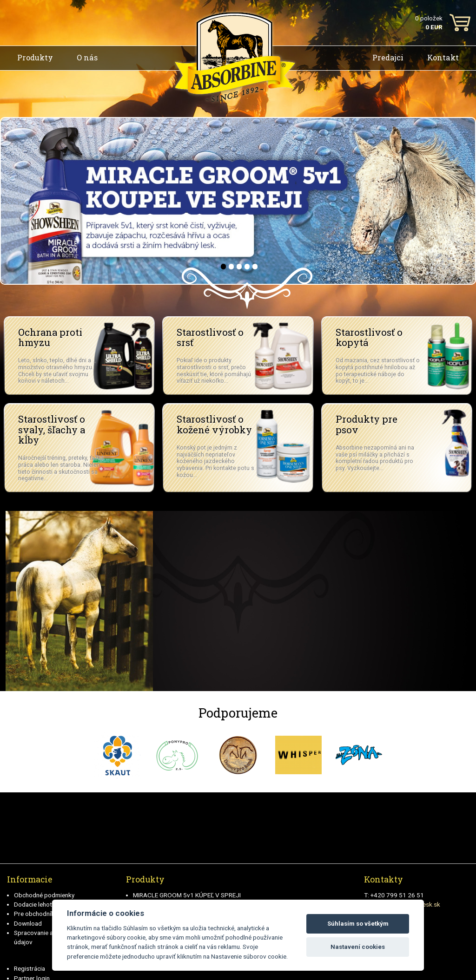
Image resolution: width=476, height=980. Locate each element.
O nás (87, 57)
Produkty (35, 57)
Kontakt (443, 57)
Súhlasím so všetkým (358, 924)
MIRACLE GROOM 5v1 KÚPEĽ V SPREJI (187, 895)
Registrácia (30, 968)
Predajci (388, 57)
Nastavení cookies (358, 947)
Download (28, 923)
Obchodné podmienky (44, 895)
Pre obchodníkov (38, 914)
